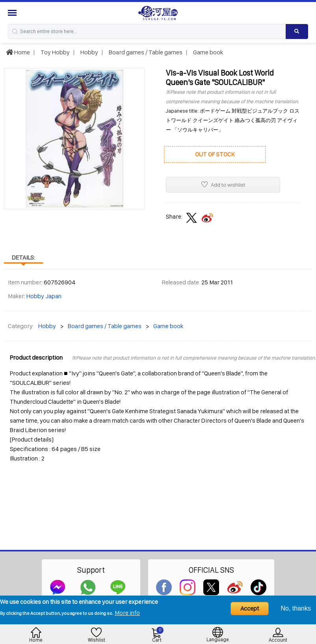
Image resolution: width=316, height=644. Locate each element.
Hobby (89, 52)
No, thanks (296, 608)
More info (127, 613)
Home (18, 52)
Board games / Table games (145, 52)
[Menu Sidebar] (13, 13)
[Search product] (297, 32)
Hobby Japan (44, 296)
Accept (250, 608)
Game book (207, 52)
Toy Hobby (55, 52)
